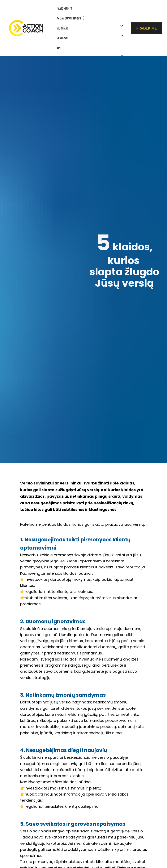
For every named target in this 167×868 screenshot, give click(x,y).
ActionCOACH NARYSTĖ (70, 18)
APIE (59, 48)
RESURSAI (62, 38)
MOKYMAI (62, 28)
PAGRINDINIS (64, 8)
